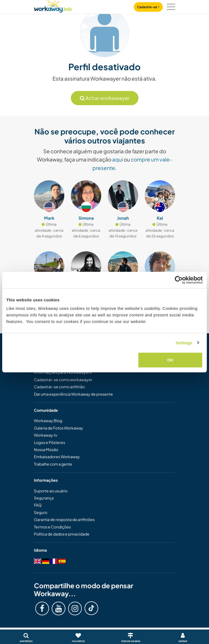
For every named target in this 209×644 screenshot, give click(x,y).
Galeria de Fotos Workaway (59, 428)
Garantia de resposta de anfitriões (64, 519)
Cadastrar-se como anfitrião (59, 387)
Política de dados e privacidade (62, 534)
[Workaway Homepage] (53, 6)
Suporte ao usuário (51, 491)
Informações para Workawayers (63, 372)
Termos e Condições (52, 527)
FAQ (38, 505)
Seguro (41, 512)
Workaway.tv (46, 435)
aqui (117, 159)
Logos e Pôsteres (50, 442)
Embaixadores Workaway (57, 457)
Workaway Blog (48, 420)
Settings (184, 342)
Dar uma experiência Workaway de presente (73, 394)
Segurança (44, 498)
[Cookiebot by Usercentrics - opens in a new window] (179, 280)
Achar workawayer (105, 98)
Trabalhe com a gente (53, 464)
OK (170, 360)
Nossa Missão (46, 449)
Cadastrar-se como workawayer (63, 380)
